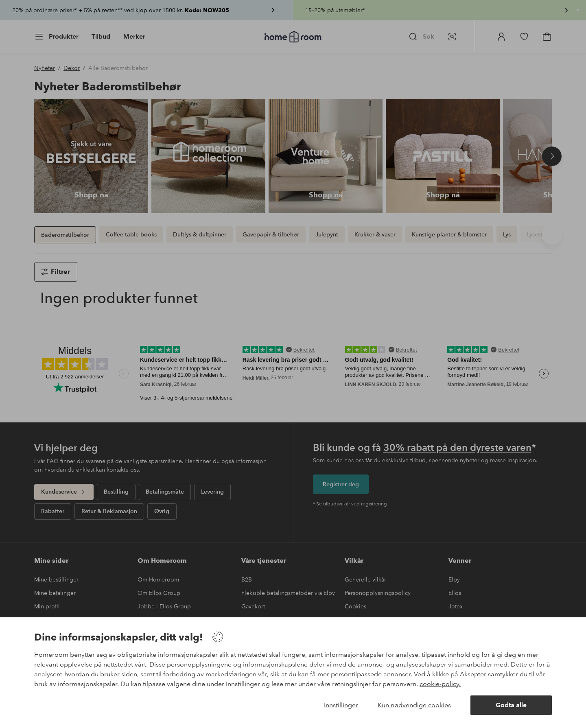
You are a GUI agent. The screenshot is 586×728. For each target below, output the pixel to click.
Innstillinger (341, 705)
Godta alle (511, 705)
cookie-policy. (440, 684)
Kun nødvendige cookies (414, 705)
